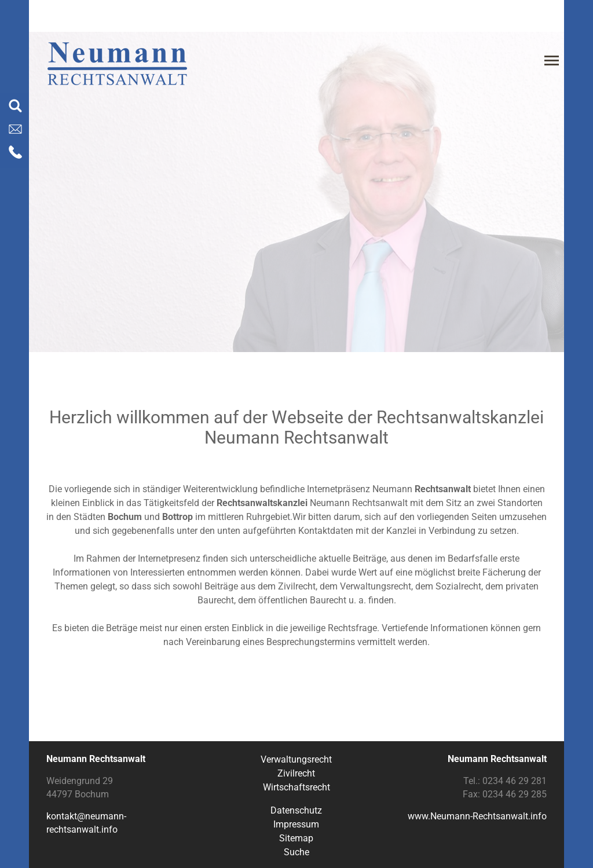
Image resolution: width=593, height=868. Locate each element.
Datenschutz (296, 810)
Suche (296, 852)
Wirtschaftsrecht (296, 787)
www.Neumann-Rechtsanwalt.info (477, 816)
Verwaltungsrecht (296, 759)
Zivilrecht (296, 773)
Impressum (296, 824)
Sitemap (296, 838)
